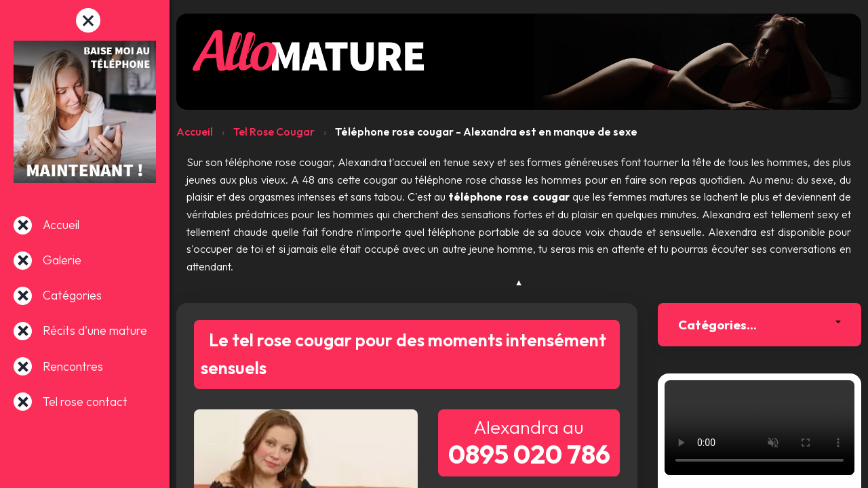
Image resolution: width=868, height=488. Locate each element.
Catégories (72, 295)
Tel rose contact (85, 402)
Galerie (62, 260)
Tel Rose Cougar (274, 131)
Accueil (61, 225)
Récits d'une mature (95, 330)
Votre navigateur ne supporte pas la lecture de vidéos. (759, 428)
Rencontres (73, 366)
